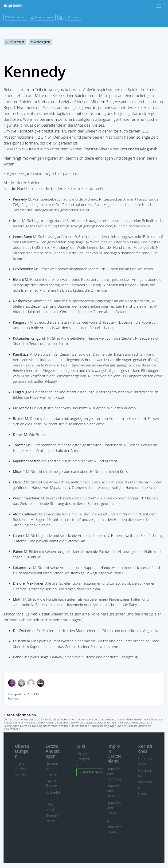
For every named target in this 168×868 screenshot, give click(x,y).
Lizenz (143, 794)
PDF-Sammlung (15, 17)
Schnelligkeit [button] (40, 42)
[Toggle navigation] (159, 6)
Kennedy (21, 774)
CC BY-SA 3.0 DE (47, 719)
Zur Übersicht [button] (15, 42)
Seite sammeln (42, 17)
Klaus (16, 698)
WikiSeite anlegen (95, 772)
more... (74, 17)
